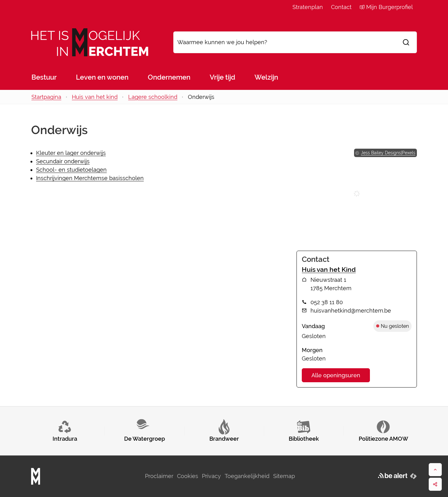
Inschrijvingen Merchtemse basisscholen (90, 178)
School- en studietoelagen (71, 170)
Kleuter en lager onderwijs (71, 153)
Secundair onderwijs (63, 161)
